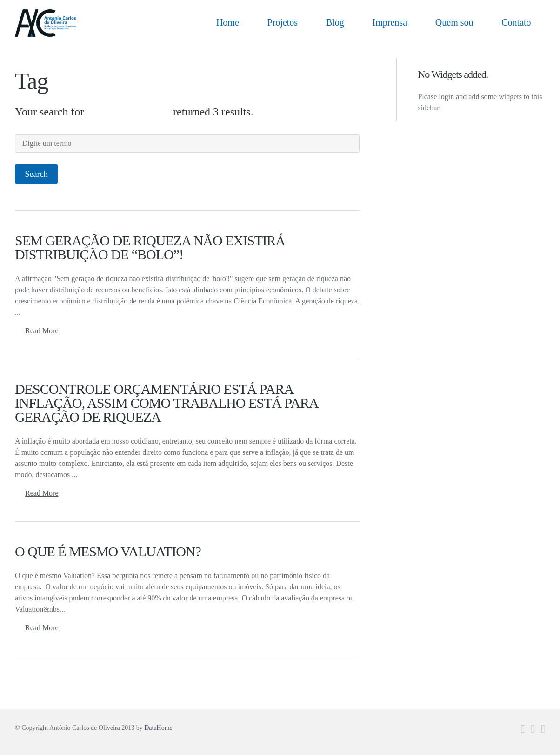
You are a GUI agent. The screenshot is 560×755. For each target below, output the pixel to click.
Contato (516, 22)
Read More (42, 331)
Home (228, 22)
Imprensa (390, 22)
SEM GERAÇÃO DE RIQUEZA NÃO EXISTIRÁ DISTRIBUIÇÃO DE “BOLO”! (150, 247)
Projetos (283, 22)
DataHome (158, 728)
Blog (335, 22)
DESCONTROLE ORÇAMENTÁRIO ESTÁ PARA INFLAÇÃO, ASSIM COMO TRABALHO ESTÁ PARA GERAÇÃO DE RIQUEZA (166, 403)
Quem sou (454, 22)
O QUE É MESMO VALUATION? (108, 551)
